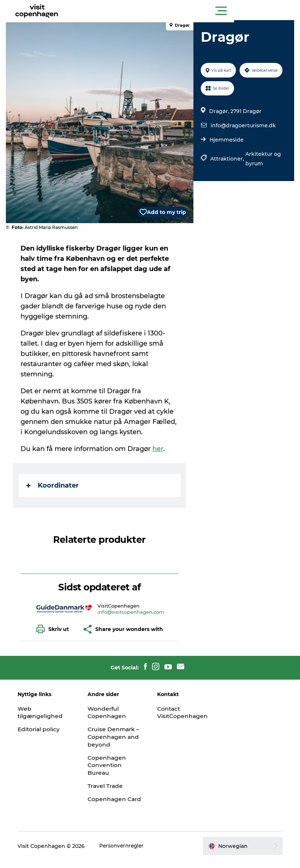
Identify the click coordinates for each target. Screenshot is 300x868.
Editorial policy (42, 729)
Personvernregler (126, 853)
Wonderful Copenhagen (109, 713)
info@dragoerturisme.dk (242, 125)
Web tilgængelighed (43, 713)
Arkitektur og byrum (262, 159)
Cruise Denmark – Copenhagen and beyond (116, 737)
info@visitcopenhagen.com (132, 612)
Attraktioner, (227, 159)
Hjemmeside (226, 140)
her (159, 449)
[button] (183, 11)
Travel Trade (107, 786)
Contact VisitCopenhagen (183, 713)
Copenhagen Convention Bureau (109, 765)
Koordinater (54, 485)
